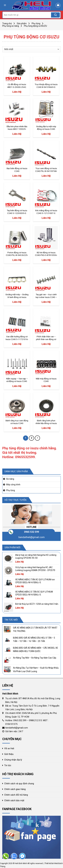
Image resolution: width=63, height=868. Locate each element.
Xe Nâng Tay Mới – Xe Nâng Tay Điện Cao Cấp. (35, 658)
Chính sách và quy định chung (19, 784)
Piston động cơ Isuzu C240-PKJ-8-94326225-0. (17, 254)
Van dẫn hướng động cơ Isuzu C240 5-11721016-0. (17, 338)
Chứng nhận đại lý (13, 760)
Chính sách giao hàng (15, 789)
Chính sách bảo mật (14, 800)
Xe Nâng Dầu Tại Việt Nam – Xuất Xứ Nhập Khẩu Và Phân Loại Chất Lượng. (36, 669)
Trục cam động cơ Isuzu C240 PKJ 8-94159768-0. (46, 170)
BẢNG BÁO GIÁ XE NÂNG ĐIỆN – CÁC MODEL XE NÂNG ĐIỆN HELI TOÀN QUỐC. (36, 650)
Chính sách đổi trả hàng (16, 795)
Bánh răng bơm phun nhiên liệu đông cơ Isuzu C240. (46, 422)
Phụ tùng (36, 23)
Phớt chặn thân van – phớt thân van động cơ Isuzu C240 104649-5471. (46, 338)
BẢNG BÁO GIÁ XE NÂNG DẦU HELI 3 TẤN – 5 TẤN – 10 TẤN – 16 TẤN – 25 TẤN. (34, 639)
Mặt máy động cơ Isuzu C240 (46, 380)
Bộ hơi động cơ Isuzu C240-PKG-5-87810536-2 (46, 254)
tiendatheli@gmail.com (31, 537)
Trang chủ (7, 23)
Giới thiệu (9, 754)
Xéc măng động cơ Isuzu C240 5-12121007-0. (46, 212)
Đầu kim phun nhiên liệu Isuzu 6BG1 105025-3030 (17, 128)
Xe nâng (10, 479)
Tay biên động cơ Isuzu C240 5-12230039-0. (17, 212)
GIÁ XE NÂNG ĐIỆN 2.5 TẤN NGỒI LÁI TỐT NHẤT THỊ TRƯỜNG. (35, 629)
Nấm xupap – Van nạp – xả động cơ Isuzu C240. (17, 380)
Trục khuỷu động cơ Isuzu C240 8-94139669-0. (46, 86)
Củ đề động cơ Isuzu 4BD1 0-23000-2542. (17, 86)
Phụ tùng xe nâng (11, 26)
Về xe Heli (9, 748)
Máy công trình (13, 485)
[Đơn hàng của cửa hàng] (31, 49)
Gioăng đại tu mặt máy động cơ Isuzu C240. (46, 128)
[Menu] (5, 5)
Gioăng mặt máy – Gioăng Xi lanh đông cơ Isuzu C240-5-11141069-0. (17, 296)
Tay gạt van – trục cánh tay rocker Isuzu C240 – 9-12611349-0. (46, 296)
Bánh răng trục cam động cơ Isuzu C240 (17, 422)
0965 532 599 (31, 532)
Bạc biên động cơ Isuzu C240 (17, 170)
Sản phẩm (22, 23)
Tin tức (8, 765)
